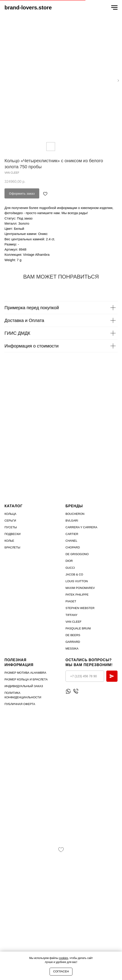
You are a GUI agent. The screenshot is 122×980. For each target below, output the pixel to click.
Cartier (72, 534)
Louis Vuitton (77, 581)
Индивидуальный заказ (24, 686)
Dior (69, 561)
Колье (9, 541)
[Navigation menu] (114, 8)
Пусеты (11, 527)
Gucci (70, 568)
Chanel (71, 541)
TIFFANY (71, 615)
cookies (64, 958)
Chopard (73, 547)
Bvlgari (72, 521)
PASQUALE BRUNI (78, 628)
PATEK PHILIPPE (77, 595)
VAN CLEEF (73, 622)
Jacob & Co (74, 574)
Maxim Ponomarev (80, 588)
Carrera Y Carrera (81, 527)
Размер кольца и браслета (26, 679)
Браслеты (12, 547)
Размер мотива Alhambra (25, 673)
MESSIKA (72, 649)
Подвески (13, 534)
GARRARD (73, 642)
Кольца (10, 514)
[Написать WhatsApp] (68, 691)
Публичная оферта (20, 704)
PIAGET (71, 601)
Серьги (10, 521)
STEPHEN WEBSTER (80, 608)
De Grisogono (77, 554)
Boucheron (75, 514)
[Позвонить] (76, 691)
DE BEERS (73, 635)
